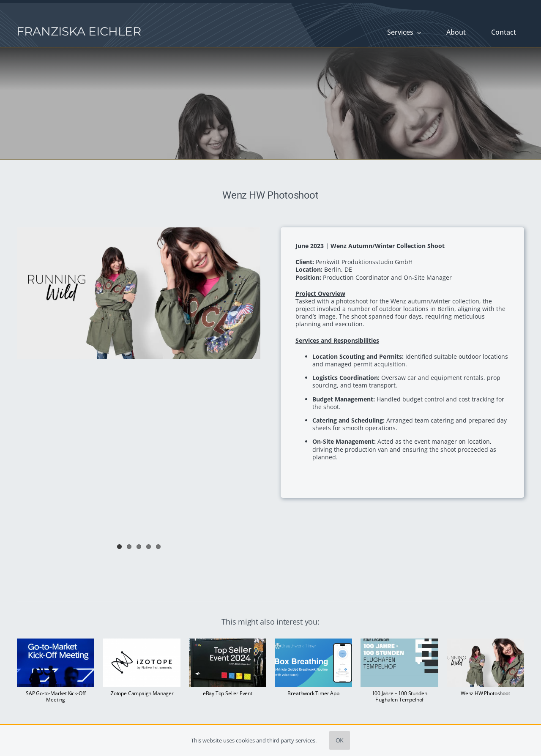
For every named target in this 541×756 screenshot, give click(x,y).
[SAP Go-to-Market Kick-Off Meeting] (56, 643)
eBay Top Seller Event (228, 693)
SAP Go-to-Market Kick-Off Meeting (56, 696)
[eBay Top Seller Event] (228, 643)
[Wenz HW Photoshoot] (485, 643)
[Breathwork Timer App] (313, 643)
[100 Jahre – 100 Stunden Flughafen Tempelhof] (399, 643)
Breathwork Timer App (313, 693)
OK (340, 740)
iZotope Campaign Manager (142, 693)
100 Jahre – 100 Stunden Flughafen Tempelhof (400, 696)
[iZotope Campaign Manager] (141, 643)
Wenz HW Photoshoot (485, 693)
